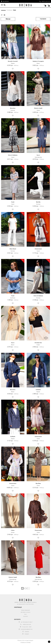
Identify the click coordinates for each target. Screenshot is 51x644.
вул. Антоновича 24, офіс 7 (25, 622)
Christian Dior (38, 343)
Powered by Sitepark (25, 643)
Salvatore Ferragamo (38, 61)
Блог (25, 614)
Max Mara (38, 483)
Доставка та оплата (25, 612)
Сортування (43, 19)
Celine (13, 530)
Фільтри (8, 19)
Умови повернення (25, 610)
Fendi (13, 202)
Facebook (26, 632)
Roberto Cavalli (38, 108)
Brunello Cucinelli (13, 61)
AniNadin (38, 390)
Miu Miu (38, 202)
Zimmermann (38, 249)
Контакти (26, 616)
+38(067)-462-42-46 (25, 624)
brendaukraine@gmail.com (25, 629)
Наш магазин (5, 1)
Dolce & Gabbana (13, 155)
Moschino (13, 108)
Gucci (38, 155)
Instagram (26, 634)
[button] (2, 5)
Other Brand (13, 249)
